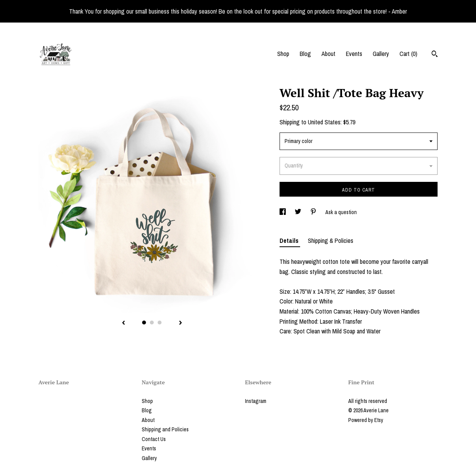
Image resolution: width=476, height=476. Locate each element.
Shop (283, 54)
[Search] (435, 55)
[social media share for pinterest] (314, 212)
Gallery (381, 54)
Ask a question (341, 212)
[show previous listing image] (123, 323)
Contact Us (154, 439)
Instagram (256, 401)
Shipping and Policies (165, 429)
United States (324, 122)
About (328, 54)
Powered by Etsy (366, 420)
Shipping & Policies (331, 241)
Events (354, 54)
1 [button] (144, 323)
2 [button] (152, 323)
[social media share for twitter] (299, 212)
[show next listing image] (181, 323)
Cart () (408, 54)
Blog (305, 54)
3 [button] (160, 323)
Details (290, 241)
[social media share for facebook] (283, 212)
